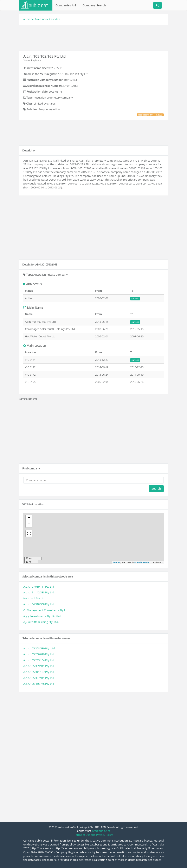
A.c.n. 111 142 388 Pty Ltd (39, 592)
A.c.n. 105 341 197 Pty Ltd (39, 672)
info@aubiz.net (101, 831)
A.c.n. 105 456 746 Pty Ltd (39, 684)
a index (55, 19)
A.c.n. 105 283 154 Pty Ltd (39, 660)
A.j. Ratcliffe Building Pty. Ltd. (41, 622)
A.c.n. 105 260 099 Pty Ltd (39, 654)
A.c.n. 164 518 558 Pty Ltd (39, 604)
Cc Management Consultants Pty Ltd (46, 610)
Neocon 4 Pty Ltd (34, 598)
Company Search (94, 5)
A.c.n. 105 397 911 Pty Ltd (39, 678)
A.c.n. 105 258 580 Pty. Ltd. (39, 648)
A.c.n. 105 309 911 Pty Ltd (39, 666)
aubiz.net (29, 19)
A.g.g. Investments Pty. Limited (42, 616)
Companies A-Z (66, 5)
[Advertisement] (94, 38)
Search (156, 489)
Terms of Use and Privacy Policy (94, 835)
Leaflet (117, 562)
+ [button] (29, 518)
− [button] (29, 524)
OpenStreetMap (142, 562)
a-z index (43, 19)
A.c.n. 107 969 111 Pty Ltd (39, 587)
